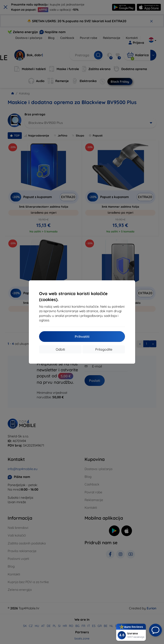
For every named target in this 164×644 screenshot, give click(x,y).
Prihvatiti (82, 337)
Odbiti (60, 349)
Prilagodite (104, 349)
